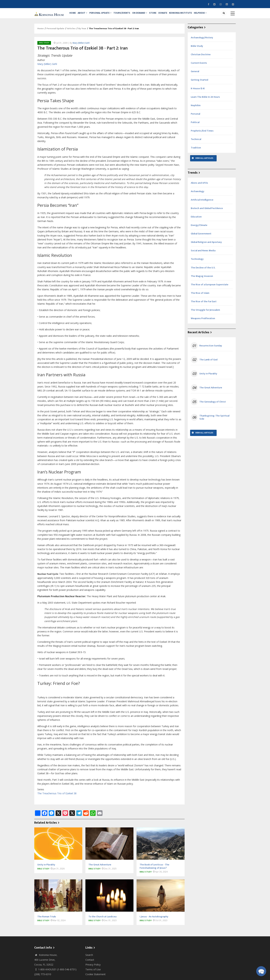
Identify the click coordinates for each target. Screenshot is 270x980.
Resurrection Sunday (211, 350)
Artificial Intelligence (202, 204)
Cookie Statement (95, 978)
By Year (82, 32)
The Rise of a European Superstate (210, 288)
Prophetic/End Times (202, 135)
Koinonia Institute (189, 15)
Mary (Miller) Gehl (81, 47)
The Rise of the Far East (204, 305)
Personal (195, 118)
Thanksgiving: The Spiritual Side (214, 421)
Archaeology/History (202, 41)
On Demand (145, 15)
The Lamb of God (208, 363)
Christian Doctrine (201, 58)
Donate (170, 15)
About (85, 15)
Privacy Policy (93, 968)
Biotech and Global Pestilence (207, 212)
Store (159, 15)
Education (196, 220)
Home (73, 15)
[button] (261, 971)
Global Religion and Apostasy (206, 246)
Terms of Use (93, 973)
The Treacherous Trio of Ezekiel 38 (57, 797)
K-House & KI (198, 92)
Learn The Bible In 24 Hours (205, 101)
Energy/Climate (199, 229)
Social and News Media (203, 254)
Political (195, 126)
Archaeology (198, 195)
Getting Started (199, 84)
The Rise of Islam (200, 297)
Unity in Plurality (208, 377)
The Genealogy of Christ (213, 406)
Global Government (201, 237)
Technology (197, 263)
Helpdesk (210, 15)
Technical (196, 143)
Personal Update (103, 15)
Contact (90, 964)
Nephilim (196, 109)
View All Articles (204, 162)
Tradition (196, 151)
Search (89, 959)
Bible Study (44, 47)
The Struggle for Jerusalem (205, 314)
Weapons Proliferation (203, 322)
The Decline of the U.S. (203, 271)
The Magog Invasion (202, 280)
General (195, 75)
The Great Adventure (211, 392)
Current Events (199, 67)
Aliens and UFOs (199, 187)
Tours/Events (126, 15)
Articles (71, 32)
